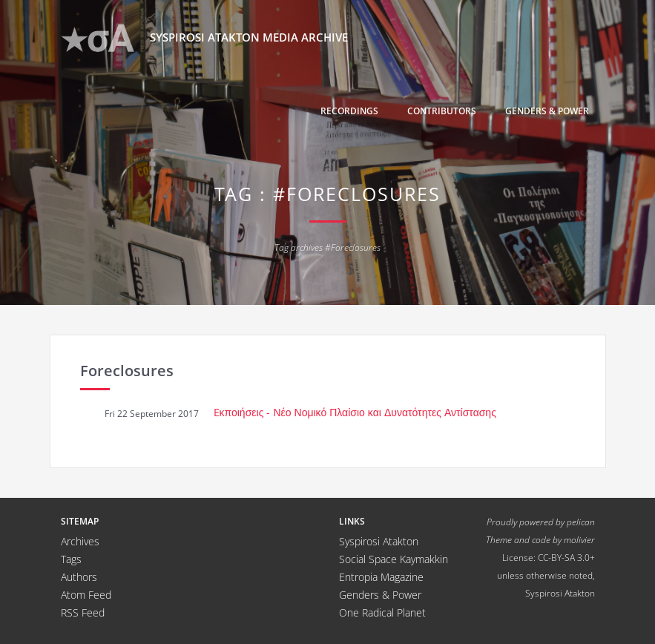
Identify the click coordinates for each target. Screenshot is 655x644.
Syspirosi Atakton (379, 541)
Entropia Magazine (381, 577)
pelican (581, 522)
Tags (71, 559)
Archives (80, 541)
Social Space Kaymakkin (394, 559)
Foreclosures (127, 371)
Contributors (442, 111)
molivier (579, 539)
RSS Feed (83, 612)
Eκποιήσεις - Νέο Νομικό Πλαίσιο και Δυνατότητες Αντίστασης (355, 412)
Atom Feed (86, 595)
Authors (79, 577)
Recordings (349, 111)
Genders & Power (547, 111)
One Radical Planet (382, 612)
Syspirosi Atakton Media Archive (204, 38)
